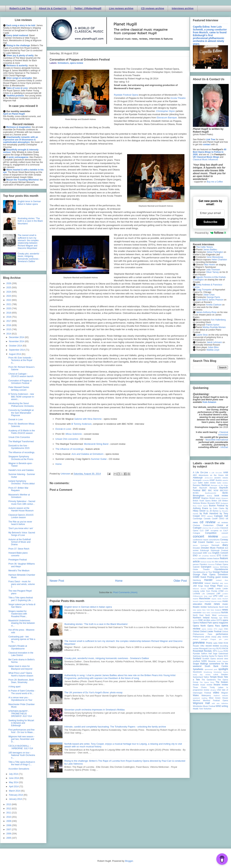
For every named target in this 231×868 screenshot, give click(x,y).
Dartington (204, 545)
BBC (204, 490)
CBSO (222, 519)
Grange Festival (220, 572)
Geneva (216, 567)
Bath (195, 488)
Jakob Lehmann (214, 342)
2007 (9, 830)
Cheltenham (208, 525)
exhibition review (205, 558)
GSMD (196, 577)
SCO (226, 656)
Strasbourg (208, 672)
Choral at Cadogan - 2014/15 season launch (21, 375)
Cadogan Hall (221, 516)
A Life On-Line (200, 472)
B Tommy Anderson (81, 424)
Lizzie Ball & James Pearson (210, 300)
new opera (197, 610)
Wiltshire (225, 703)
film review (220, 562)
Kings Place (216, 586)
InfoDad (224, 447)
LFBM (221, 591)
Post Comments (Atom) (125, 592)
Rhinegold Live (205, 648)
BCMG (196, 493)
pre (220, 639)
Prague (213, 639)
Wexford (196, 700)
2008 (9, 825)
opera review (76, 63)
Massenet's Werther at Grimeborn (19, 496)
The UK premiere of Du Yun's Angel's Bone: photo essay (93, 692)
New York (206, 610)
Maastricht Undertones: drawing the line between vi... (22, 623)
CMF (207, 531)
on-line (207, 620)
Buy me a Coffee (215, 182)
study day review (202, 675)
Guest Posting (207, 577)
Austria (219, 480)
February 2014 (16, 795)
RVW (226, 651)
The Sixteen (222, 682)
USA (219, 690)
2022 (9, 300)
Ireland (207, 583)
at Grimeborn (87, 454)
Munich (225, 599)
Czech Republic (222, 542)
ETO (219, 556)
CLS (202, 531)
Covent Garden (206, 542)
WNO (219, 706)
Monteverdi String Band (96, 444)
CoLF (226, 531)
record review (212, 646)
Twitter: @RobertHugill (88, 8)
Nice (204, 613)
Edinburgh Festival (219, 550)
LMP (218, 594)
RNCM (225, 648)
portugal (204, 639)
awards (225, 480)
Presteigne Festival (18, 560)
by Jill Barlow (213, 511)
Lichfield (196, 594)
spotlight (223, 669)
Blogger (129, 861)
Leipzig (196, 591)
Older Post (180, 581)
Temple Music (216, 677)
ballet (200, 483)
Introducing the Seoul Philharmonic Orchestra (21, 405)
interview (198, 583)
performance (222, 634)
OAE (200, 620)
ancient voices (221, 478)
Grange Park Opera (204, 575)
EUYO (195, 559)
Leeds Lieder (222, 589)
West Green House (218, 698)
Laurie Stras (202, 335)
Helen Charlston (219, 260)
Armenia (206, 480)
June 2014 (14, 778)
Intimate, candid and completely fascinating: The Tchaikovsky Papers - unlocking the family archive (115, 727)
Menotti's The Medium (19, 571)
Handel (208, 580)
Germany (224, 567)
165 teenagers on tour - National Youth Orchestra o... (22, 755)
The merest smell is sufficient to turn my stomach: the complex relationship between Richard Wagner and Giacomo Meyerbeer (28, 242)
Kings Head (204, 586)
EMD (205, 553)
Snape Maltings (200, 664)
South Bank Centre (216, 666)
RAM (220, 643)
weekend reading (200, 698)
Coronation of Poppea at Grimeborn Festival (20, 382)
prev (226, 639)
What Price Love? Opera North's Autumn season (21, 674)
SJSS (204, 661)
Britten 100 (216, 501)
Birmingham (199, 496)
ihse (226, 580)
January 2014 (16, 799)
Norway (214, 618)
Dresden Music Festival (213, 548)
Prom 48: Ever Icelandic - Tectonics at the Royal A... (21, 360)
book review (221, 496)
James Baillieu (210, 250)
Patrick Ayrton (213, 325)
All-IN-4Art (209, 478)
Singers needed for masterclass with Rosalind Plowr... (18, 614)
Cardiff (215, 519)
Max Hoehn (210, 265)
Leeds (211, 589)
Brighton (205, 498)
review (196, 648)
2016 (9, 325)
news (225, 610)
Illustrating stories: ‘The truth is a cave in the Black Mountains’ (96, 624)
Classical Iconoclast (223, 433)
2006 (9, 834)
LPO (215, 596)
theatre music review (203, 685)
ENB (210, 553)
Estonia (213, 556)
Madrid (195, 599)
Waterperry (206, 695)
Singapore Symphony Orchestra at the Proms (21, 458)
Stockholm (197, 672)
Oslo (226, 629)
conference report (201, 540)
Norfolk (225, 613)
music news (212, 604)
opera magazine (220, 623)
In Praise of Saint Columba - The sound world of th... (22, 692)
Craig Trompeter (204, 290)
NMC (208, 613)
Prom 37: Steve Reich (19, 549)
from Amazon (209, 402)
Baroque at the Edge (219, 485)
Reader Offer (199, 646)
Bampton (197, 485)
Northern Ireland (201, 618)
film (213, 562)
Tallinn (206, 677)
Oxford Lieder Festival (211, 631)
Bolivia (210, 496)
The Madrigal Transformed (21, 442)
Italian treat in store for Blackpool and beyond (20, 667)
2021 (9, 304)
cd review (208, 522)
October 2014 (16, 346)
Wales (196, 695)
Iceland (219, 580)
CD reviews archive (153, 8)
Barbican (206, 485)
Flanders (203, 564)
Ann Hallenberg (218, 320)
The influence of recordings (70, 449)
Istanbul (215, 583)
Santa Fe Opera (216, 656)
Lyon (226, 596)
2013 (9, 804)
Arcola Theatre (178, 98)
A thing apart (14, 687)
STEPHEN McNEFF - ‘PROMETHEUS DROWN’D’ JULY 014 (20, 714)
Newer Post (57, 581)
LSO (221, 596)
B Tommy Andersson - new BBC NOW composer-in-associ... (21, 397)
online (213, 620)
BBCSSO (224, 490)
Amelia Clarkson (214, 305)
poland (195, 639)
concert (225, 533)
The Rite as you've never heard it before (20, 523)
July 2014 (14, 774)
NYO (226, 618)
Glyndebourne (221, 569)
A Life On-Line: (216, 473)
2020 (9, 308)
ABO (195, 475)
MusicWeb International (217, 440)
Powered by (210, 233)
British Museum (222, 498)
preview (199, 642)
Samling (205, 656)
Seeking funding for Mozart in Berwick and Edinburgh (21, 723)
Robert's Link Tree (20, 8)
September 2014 (17, 350)
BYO (204, 516)
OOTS (219, 620)
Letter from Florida (209, 591)
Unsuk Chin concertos (67, 439)
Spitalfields (198, 669)
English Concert (220, 553)
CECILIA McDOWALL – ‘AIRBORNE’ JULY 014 (21, 747)
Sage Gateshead (220, 654)
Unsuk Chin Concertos (19, 437)
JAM (195, 586)
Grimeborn (63, 63)
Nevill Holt (223, 607)
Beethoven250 (211, 493)
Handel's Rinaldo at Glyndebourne (18, 647)
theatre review (221, 685)
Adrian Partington (215, 252)
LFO (226, 591)
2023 (9, 296)
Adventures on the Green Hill (213, 475)
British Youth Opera (202, 501)
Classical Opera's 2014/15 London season (21, 516)
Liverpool (211, 594)
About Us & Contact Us (53, 8)
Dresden (197, 548)
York (201, 709)
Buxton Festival (217, 506)
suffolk (216, 675)
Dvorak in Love (63, 429)
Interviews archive (183, 8)
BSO (218, 503)
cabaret (210, 516)
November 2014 (17, 341)
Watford (217, 695)
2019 (9, 313)
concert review (205, 536)
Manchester (205, 599)
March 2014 (15, 791)
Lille (203, 594)
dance (195, 545)
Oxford (196, 631)
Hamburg (197, 580)
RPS (215, 651)
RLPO (219, 648)
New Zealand (216, 610)
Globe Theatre (201, 569)
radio (215, 643)
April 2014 (14, 787)
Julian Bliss (213, 347)
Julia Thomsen (213, 270)
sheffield (196, 661)
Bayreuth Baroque (208, 488)
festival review (206, 562)
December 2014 (17, 337)
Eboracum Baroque (167, 118)
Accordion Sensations (19, 769)
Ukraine (213, 690)
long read (208, 596)
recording (224, 646)
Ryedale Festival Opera (126, 95)
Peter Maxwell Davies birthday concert (19, 389)
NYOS (195, 620)
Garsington (206, 567)
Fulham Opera (222, 564)
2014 (9, 334)
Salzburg (197, 656)
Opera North (199, 626)
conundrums (214, 540)
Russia (220, 651)
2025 (9, 288)
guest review (222, 577)
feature (216, 558)
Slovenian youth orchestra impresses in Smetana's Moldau (95, 710)
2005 (9, 838)
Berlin (225, 493)
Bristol (212, 498)
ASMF (212, 480)
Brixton (204, 503)
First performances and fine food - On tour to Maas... (21, 731)
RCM (226, 643)
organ (221, 629)
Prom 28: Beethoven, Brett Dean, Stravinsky (21, 681)
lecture (203, 589)
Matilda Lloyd (213, 350)
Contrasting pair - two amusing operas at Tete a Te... (22, 639)
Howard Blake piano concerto (18, 554)
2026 (9, 283)
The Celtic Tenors (204, 247)
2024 (9, 292)
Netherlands (213, 607)
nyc (221, 618)
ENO (195, 556)
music (219, 601)
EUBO (225, 556)
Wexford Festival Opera (215, 700)
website (225, 695)
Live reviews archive (121, 8)
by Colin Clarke (217, 508)
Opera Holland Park (202, 623)
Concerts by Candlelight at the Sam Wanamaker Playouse (21, 413)
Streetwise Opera (221, 672)
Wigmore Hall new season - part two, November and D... (22, 739)
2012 (9, 809)
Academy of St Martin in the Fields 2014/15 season (22, 432)
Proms (209, 643)
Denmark (215, 545)
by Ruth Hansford (209, 513)
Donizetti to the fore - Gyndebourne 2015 (19, 447)
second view (222, 659)
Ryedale (196, 654)
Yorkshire (207, 709)
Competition (211, 533)
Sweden (224, 674)
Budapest (224, 503)
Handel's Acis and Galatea (21, 470)
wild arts (216, 703)
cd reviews (223, 522)
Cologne (196, 533)
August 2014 (15, 354)
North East (198, 615)
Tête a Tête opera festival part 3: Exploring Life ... (21, 599)
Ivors (226, 583)
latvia (226, 586)
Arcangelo (197, 480)
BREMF (197, 498)
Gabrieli (196, 567)
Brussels (211, 503)
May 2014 (14, 782)
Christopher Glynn (166, 111)
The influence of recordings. (22, 452)
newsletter (197, 613)
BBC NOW (213, 490)
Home (59, 464)
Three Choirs (200, 687)
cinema (205, 528)
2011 (9, 813)
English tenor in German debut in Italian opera (88, 607)
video (216, 693)
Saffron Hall (206, 654)
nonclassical (216, 613)
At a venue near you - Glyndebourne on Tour (20, 699)
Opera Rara (214, 626)
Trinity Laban (216, 687)
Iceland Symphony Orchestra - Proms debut (21, 482)
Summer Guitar (99, 459)
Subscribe (210, 222)
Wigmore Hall (201, 703)
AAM (226, 472)
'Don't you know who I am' (21, 528)
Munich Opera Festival (202, 601)
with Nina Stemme (88, 419)
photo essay (211, 637)
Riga (214, 649)
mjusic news (216, 599)
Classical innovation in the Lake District (21, 654)
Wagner (225, 693)
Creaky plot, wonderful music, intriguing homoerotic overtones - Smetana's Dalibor (107, 658)
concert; (225, 537)
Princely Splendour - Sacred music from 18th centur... (22, 503)
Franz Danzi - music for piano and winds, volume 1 (22, 584)
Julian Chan (209, 295)
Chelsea (196, 525)
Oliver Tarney (212, 272)
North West (211, 615)
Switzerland (198, 677)
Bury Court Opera (200, 506)
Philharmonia (198, 637)
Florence (211, 564)
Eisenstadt (197, 553)
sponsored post (211, 669)
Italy (222, 583)
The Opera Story (207, 682)
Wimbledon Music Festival (204, 706)
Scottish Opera (209, 659)
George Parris (213, 297)
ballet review (210, 483)
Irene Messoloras (215, 257)
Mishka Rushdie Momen (214, 327)
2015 (9, 329)
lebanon (196, 589)
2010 (9, 817)
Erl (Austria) (204, 556)
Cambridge (198, 519)
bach (195, 483)
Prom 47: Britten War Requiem (18, 489)
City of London (214, 528)
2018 (9, 317)
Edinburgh (205, 550)
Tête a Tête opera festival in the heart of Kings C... (22, 763)
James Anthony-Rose (206, 312)
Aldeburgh (198, 478)
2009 (9, 821)
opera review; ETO (209, 629)
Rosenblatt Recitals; (203, 651)
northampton (223, 615)
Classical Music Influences (205, 160)
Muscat (214, 601)
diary (225, 545)
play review (223, 637)
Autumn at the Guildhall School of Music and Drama (20, 542)
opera (225, 620)
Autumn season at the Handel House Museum (21, 509)
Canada (207, 519)
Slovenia (212, 661)
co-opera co (216, 531)
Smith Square (222, 661)
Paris (210, 634)
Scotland (197, 659)
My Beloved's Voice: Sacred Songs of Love (22, 534)
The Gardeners (209, 680)
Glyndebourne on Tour (202, 572)
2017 (9, 321)
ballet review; (222, 483)
